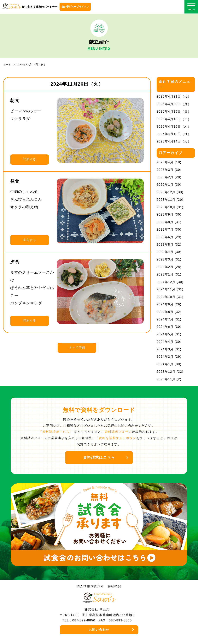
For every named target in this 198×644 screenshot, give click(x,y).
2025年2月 (165, 267)
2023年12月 (166, 372)
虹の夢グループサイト (74, 7)
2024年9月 (165, 304)
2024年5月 (165, 334)
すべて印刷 (77, 348)
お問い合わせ (99, 630)
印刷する (30, 159)
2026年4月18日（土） (174, 119)
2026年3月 (165, 170)
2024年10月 (166, 297)
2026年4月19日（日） (174, 112)
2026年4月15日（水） (174, 134)
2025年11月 (166, 200)
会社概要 (114, 586)
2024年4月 (165, 342)
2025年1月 (165, 274)
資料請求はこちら (99, 457)
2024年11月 (166, 289)
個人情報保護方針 (90, 586)
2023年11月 (166, 379)
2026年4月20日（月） (174, 104)
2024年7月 (165, 319)
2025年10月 (166, 207)
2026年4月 (165, 162)
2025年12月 (166, 192)
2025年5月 (165, 245)
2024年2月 (165, 357)
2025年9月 (165, 215)
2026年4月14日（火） (174, 141)
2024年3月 (165, 349)
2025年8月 (165, 222)
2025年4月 (165, 252)
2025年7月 (165, 230)
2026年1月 (165, 185)
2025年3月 (165, 259)
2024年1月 (165, 364)
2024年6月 (165, 327)
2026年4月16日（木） (174, 127)
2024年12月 (166, 282)
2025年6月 (165, 237)
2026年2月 (165, 177)
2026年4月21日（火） (174, 97)
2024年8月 (165, 312)
